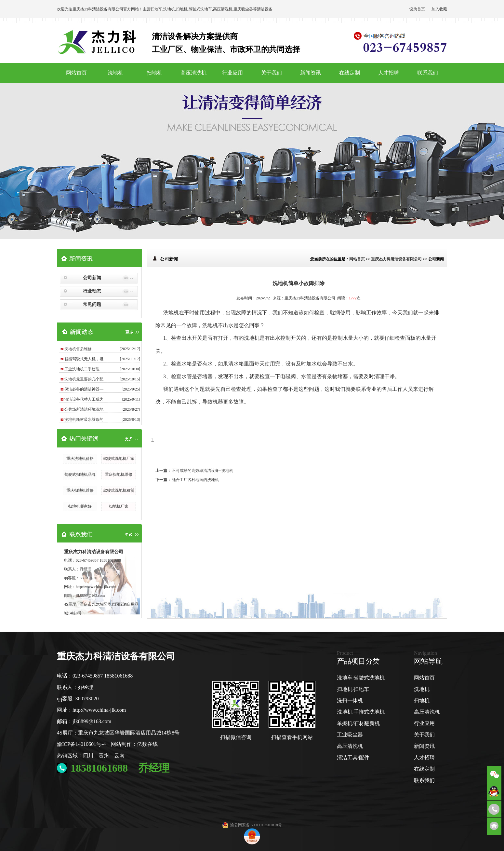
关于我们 (272, 73)
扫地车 (156, 9)
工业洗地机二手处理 (82, 369)
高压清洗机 (223, 9)
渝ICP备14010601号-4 (81, 744)
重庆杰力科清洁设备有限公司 (98, 9)
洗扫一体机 (350, 700)
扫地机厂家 (119, 506)
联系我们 (428, 73)
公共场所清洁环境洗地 (84, 409)
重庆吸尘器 (243, 9)
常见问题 (92, 304)
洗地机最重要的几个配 (84, 379)
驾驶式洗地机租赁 (119, 490)
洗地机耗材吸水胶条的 (84, 419)
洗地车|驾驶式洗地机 (361, 678)
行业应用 (232, 73)
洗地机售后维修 (78, 349)
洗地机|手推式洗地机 (361, 712)
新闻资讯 (311, 73)
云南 (119, 755)
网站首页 (76, 73)
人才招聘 (389, 73)
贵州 (104, 755)
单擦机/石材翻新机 (358, 723)
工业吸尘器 (350, 735)
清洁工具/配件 (353, 757)
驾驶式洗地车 (200, 9)
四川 (88, 755)
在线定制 (350, 73)
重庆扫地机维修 (119, 474)
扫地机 (182, 9)
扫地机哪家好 (80, 506)
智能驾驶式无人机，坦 (84, 359)
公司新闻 (92, 278)
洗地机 (169, 9)
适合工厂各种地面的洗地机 (195, 480)
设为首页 (417, 9)
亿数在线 (147, 744)
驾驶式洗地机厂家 (119, 459)
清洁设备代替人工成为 (84, 399)
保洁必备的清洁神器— (84, 389)
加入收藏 (439, 9)
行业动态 (92, 291)
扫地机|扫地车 (353, 689)
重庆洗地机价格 (80, 459)
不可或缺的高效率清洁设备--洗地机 (203, 471)
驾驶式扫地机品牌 (80, 474)
